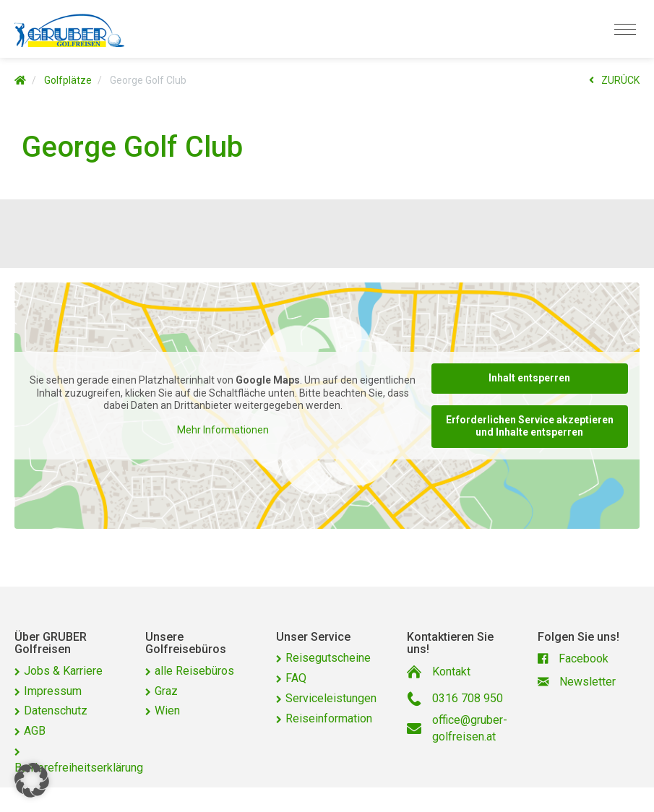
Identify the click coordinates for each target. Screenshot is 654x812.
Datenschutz (56, 710)
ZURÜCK (614, 80)
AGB (35, 731)
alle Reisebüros (194, 671)
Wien (167, 710)
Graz (166, 691)
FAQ (296, 678)
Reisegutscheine (328, 658)
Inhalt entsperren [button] (529, 378)
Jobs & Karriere (63, 671)
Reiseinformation (329, 718)
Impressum (53, 691)
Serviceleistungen (331, 698)
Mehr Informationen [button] (223, 430)
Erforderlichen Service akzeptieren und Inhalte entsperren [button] (530, 426)
